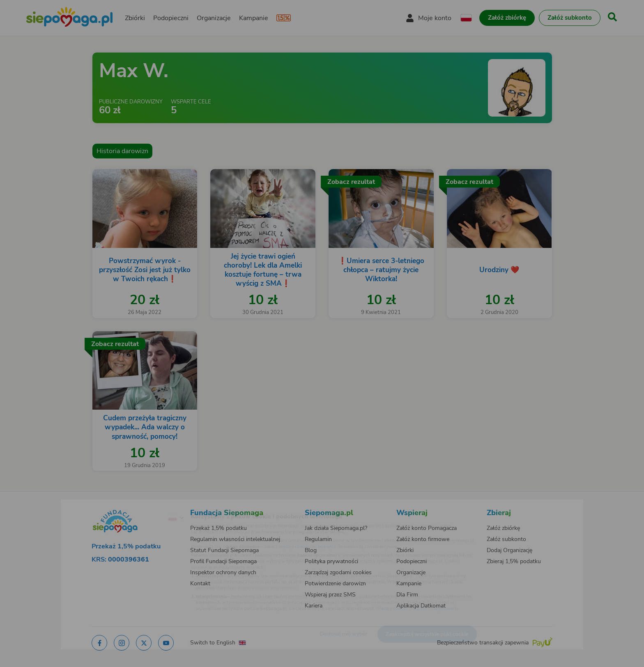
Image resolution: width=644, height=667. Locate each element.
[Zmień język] (142, 505)
